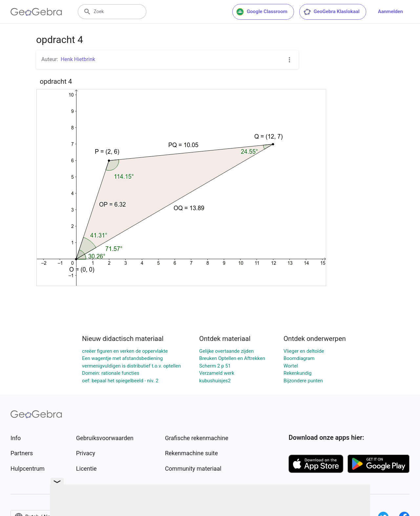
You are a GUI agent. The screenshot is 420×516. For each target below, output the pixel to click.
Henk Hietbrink (78, 59)
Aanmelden (390, 11)
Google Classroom (262, 12)
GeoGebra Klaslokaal (331, 12)
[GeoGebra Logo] (36, 12)
